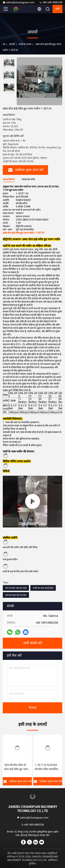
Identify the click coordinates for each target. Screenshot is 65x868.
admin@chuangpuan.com (18, 2)
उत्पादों (12, 44)
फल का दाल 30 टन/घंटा (16, 595)
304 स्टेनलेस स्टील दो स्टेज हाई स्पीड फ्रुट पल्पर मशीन (17, 767)
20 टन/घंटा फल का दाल (16, 588)
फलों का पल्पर (25, 44)
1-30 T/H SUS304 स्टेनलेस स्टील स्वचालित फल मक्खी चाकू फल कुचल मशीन (46, 767)
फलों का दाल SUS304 (43, 588)
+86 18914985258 (51, 2)
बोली (57, 9)
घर (4, 44)
